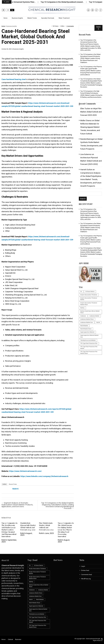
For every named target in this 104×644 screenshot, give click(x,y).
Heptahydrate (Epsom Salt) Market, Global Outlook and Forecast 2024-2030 (28, 526)
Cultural (10, 639)
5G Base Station (90, 292)
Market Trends (32, 18)
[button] (3, 10)
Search (99, 28)
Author (4, 484)
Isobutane (83, 316)
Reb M (98, 322)
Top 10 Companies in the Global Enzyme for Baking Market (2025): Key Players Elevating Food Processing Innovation (66, 530)
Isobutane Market (94, 316)
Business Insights (17, 18)
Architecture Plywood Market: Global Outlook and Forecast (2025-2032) (91, 161)
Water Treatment (64, 18)
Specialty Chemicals (48, 18)
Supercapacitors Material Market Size (89, 336)
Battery (82, 308)
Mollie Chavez (86, 120)
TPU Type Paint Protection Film (89, 343)
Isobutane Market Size (87, 322)
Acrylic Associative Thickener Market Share (89, 304)
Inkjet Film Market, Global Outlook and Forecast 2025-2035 (91, 112)
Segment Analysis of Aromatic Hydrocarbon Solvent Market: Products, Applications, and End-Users (17, 505)
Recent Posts (13, 484)
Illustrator (18, 639)
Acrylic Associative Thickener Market (89, 299)
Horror (4, 639)
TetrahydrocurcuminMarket (88, 340)
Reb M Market (84, 326)
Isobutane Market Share (87, 319)
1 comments (70, 26)
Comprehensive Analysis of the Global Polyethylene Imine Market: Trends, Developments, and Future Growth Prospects (91, 179)
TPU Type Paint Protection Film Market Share (89, 353)
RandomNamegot (87, 139)
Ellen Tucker (85, 109)
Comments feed (87, 575)
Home (5, 18)
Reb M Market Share (86, 329)
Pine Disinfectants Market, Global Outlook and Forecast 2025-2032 (46, 526)
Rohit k (15, 489)
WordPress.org (86, 579)
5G (81, 292)
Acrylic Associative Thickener (89, 295)
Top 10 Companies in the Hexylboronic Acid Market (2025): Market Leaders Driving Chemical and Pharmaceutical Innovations (9, 530)
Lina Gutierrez (86, 154)
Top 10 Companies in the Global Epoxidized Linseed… (67, 2)
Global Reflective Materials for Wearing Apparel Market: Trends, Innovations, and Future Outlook (90, 127)
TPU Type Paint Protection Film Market (89, 348)
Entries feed (85, 570)
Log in (83, 566)
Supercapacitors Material (87, 332)
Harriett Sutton (86, 170)
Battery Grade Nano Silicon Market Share (90, 312)
